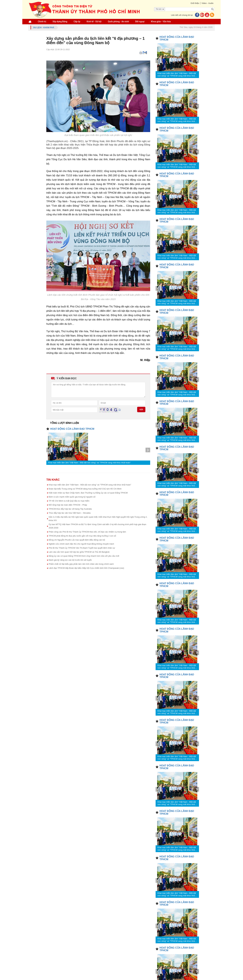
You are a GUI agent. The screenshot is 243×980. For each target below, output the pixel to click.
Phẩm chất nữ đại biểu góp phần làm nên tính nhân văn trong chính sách (81, 564)
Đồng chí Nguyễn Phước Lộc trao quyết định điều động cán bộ (77, 540)
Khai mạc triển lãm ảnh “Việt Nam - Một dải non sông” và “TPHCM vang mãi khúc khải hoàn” (89, 463)
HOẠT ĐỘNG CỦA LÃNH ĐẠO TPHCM (72, 429)
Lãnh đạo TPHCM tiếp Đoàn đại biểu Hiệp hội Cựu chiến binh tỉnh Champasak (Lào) (86, 568)
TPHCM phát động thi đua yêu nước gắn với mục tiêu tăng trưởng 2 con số (82, 536)
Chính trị (42, 22)
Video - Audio (207, 3)
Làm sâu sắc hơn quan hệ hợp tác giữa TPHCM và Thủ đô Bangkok (79, 552)
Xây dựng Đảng (60, 22)
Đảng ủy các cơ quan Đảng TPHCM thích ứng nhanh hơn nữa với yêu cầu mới (84, 556)
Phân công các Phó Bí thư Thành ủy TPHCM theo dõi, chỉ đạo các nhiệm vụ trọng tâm (87, 532)
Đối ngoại (140, 22)
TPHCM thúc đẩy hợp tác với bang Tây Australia (70, 509)
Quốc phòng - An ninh (118, 22)
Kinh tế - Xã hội (94, 22)
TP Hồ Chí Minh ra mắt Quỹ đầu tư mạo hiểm (69, 501)
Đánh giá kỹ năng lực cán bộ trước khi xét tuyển (70, 560)
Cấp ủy (77, 22)
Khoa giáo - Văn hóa (161, 22)
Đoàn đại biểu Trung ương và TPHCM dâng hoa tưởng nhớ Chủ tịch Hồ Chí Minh (85, 489)
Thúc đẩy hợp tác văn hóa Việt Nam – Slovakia (70, 513)
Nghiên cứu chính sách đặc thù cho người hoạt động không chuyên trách (81, 544)
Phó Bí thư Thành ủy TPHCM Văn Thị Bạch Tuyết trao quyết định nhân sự (82, 548)
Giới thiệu (195, 3)
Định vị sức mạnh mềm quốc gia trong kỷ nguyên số (72, 497)
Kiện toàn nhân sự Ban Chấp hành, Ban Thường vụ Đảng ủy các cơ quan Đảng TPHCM (88, 493)
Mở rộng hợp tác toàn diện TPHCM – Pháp (68, 505)
